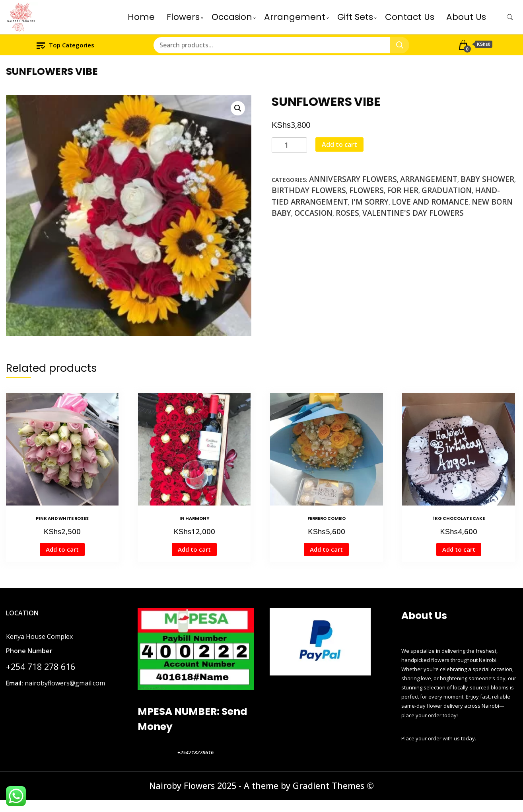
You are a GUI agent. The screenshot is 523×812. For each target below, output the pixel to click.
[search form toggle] (510, 17)
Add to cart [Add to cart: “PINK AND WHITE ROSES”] (62, 549)
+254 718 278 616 (41, 667)
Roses (347, 213)
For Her (403, 190)
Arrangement (295, 17)
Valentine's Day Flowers (413, 213)
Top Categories (65, 45)
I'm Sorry (370, 202)
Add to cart (339, 144)
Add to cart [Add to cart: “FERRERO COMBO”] (326, 549)
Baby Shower (487, 179)
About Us (466, 17)
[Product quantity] (289, 145)
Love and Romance (430, 202)
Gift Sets (355, 17)
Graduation (447, 190)
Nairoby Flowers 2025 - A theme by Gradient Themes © (261, 786)
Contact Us (410, 17)
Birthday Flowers (309, 190)
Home (141, 17)
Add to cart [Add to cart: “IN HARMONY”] (194, 549)
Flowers (183, 17)
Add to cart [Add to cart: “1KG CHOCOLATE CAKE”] (459, 549)
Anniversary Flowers (353, 179)
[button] (238, 108)
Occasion (232, 17)
